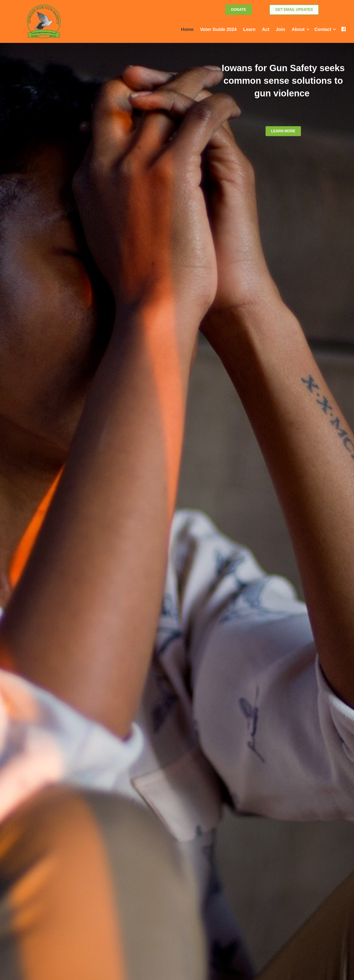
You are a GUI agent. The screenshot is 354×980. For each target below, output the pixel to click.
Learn (249, 29)
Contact (323, 29)
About (298, 29)
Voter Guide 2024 (218, 29)
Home (187, 29)
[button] (308, 29)
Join (281, 29)
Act (265, 29)
